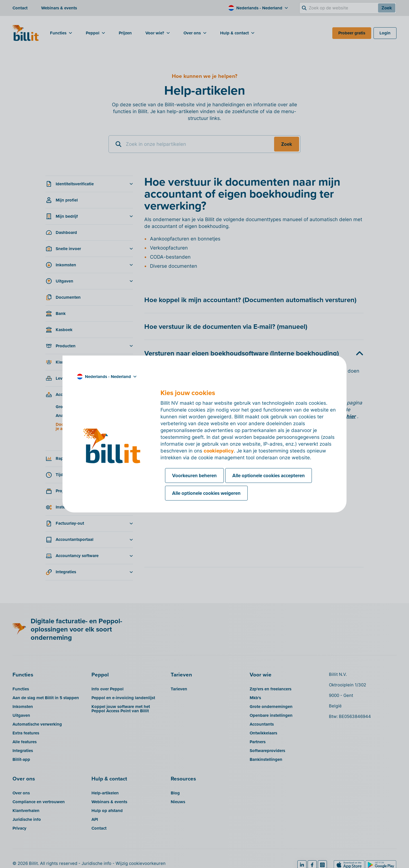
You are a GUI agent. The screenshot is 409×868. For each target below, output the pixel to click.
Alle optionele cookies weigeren (206, 493)
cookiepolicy (219, 451)
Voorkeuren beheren (194, 475)
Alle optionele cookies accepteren (269, 475)
